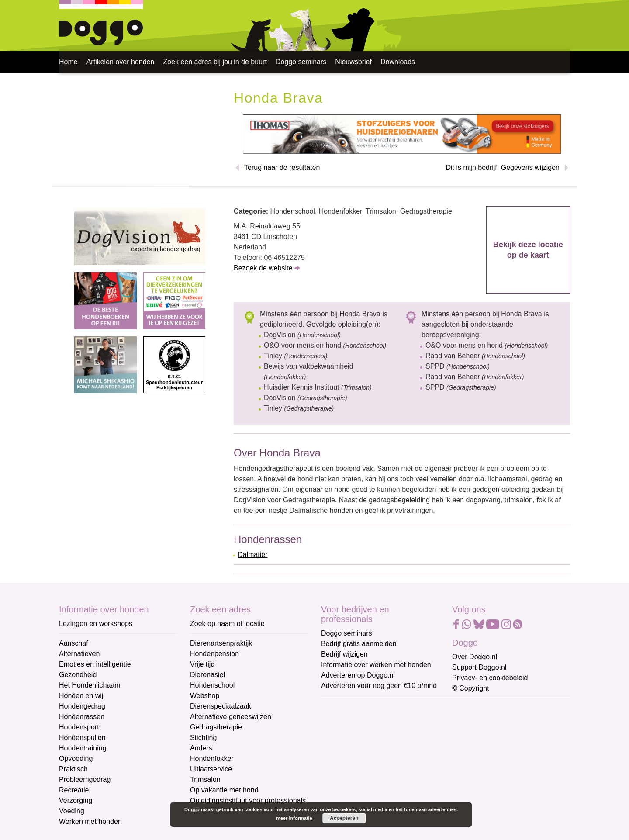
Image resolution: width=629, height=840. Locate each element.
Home (68, 62)
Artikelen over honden (121, 62)
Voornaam (338, 738)
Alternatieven (79, 654)
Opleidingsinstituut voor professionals (248, 800)
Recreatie (74, 790)
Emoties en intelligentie (95, 664)
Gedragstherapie (216, 727)
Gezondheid (78, 675)
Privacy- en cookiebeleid (490, 678)
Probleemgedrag (85, 780)
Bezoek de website (263, 268)
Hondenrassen (82, 717)
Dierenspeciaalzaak (221, 706)
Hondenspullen (82, 738)
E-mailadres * (343, 709)
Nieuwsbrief (353, 62)
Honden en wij (81, 696)
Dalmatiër (252, 555)
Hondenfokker (212, 759)
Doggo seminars (301, 62)
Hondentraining (83, 748)
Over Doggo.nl (475, 657)
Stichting (203, 738)
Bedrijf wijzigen (344, 654)
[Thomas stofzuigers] (402, 134)
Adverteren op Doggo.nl (358, 675)
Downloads (398, 62)
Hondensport (79, 727)
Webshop (205, 696)
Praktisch (73, 769)
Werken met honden (90, 821)
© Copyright (471, 688)
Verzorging (76, 800)
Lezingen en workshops (96, 624)
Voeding (72, 811)
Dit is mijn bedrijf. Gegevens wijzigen (503, 168)
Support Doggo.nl (479, 667)
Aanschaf (74, 643)
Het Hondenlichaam (90, 685)
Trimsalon (205, 780)
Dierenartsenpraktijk (221, 643)
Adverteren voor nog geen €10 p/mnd (379, 686)
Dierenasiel (207, 675)
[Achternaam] (383, 780)
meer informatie (294, 818)
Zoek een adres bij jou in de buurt (215, 62)
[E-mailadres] (383, 722)
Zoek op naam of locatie (227, 624)
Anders (201, 748)
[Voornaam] (383, 751)
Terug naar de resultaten (282, 168)
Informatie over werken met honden (376, 665)
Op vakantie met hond (224, 790)
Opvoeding (76, 759)
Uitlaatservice (211, 769)
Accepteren (344, 818)
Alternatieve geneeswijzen (231, 717)
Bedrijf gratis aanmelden (359, 644)
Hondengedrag (82, 706)
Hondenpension (214, 654)
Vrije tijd (202, 664)
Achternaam (340, 767)
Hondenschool (212, 685)
